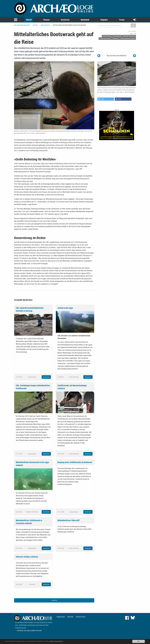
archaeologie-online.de (22, 25)
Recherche (65, 20)
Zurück (54, 600)
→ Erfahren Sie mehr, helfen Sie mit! (28, 631)
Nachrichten (45, 25)
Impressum (61, 617)
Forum (122, 20)
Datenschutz (81, 617)
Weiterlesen (46, 377)
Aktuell (29, 20)
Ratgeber (104, 20)
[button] (106, 99)
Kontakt (70, 617)
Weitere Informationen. (57, 641)
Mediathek (85, 20)
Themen (46, 20)
